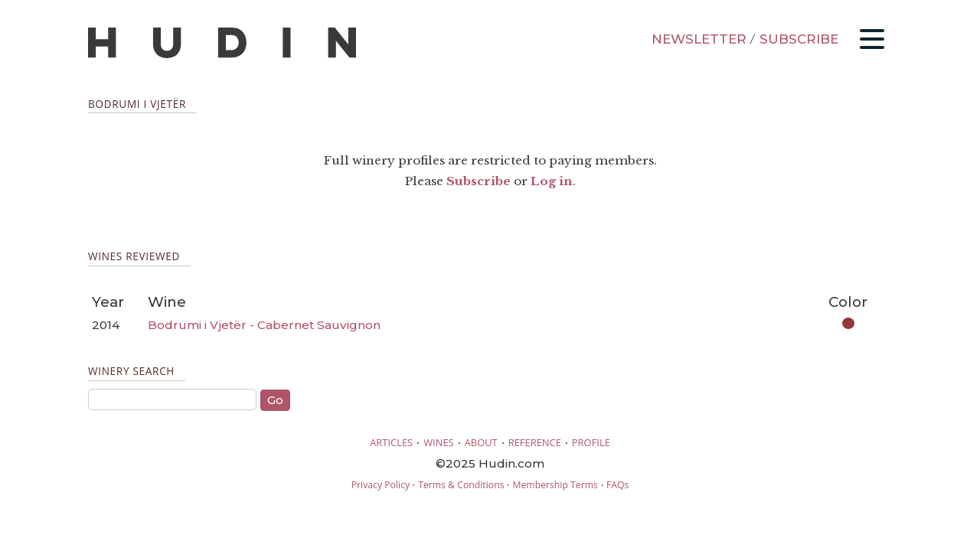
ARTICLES (391, 442)
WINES (439, 442)
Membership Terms (555, 485)
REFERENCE (535, 442)
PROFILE (591, 442)
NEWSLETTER (699, 39)
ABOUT (481, 442)
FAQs (617, 485)
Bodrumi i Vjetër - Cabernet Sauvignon (264, 325)
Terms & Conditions (461, 485)
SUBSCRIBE (799, 39)
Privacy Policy (381, 485)
